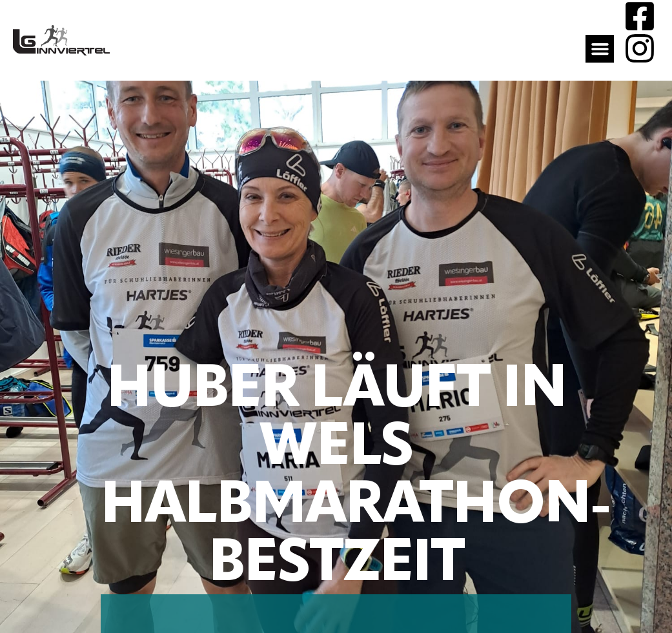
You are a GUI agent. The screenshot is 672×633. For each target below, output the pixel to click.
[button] (600, 49)
